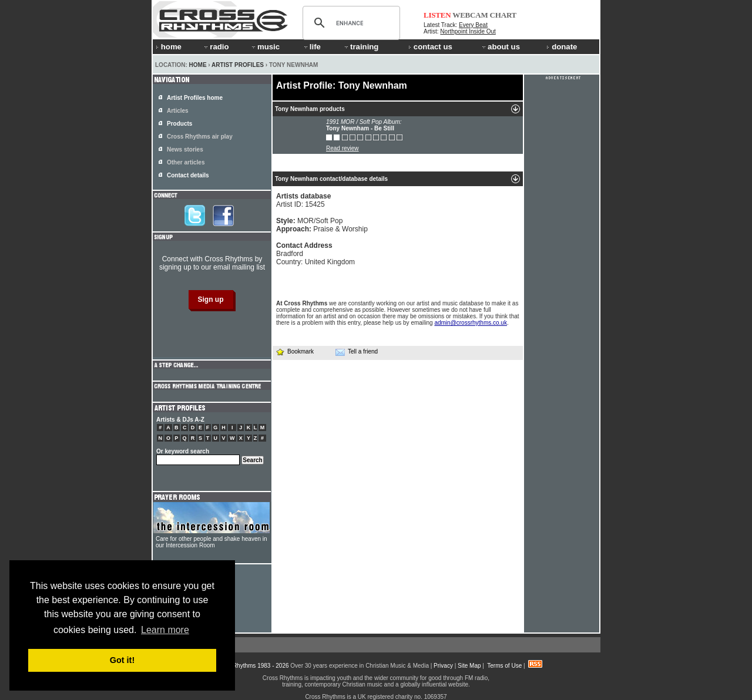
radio (216, 47)
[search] (350, 23)
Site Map (469, 666)
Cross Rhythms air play (200, 137)
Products (179, 124)
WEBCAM (470, 15)
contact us (430, 47)
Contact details (188, 175)
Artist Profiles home (195, 98)
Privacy (443, 666)
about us (500, 47)
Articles (178, 111)
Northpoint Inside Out (468, 31)
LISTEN (437, 15)
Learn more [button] (165, 630)
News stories (185, 149)
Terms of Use (504, 666)
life (312, 47)
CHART (503, 15)
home (169, 47)
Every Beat (473, 25)
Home (198, 65)
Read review (343, 148)
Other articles (186, 162)
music (265, 47)
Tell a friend (357, 352)
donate (562, 47)
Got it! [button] (122, 660)
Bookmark (295, 351)
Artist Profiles (238, 65)
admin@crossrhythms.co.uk (471, 323)
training (361, 47)
